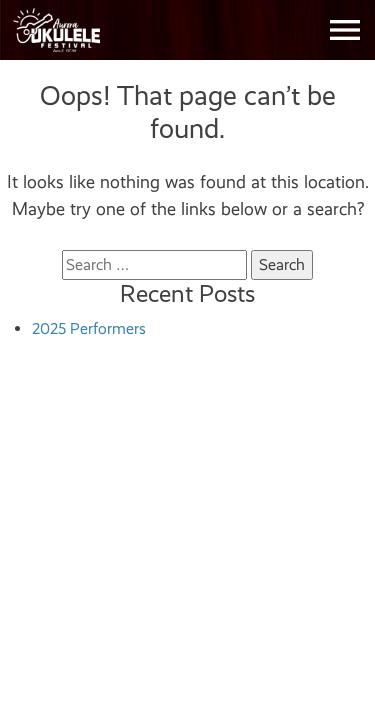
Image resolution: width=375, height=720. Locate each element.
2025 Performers (89, 328)
